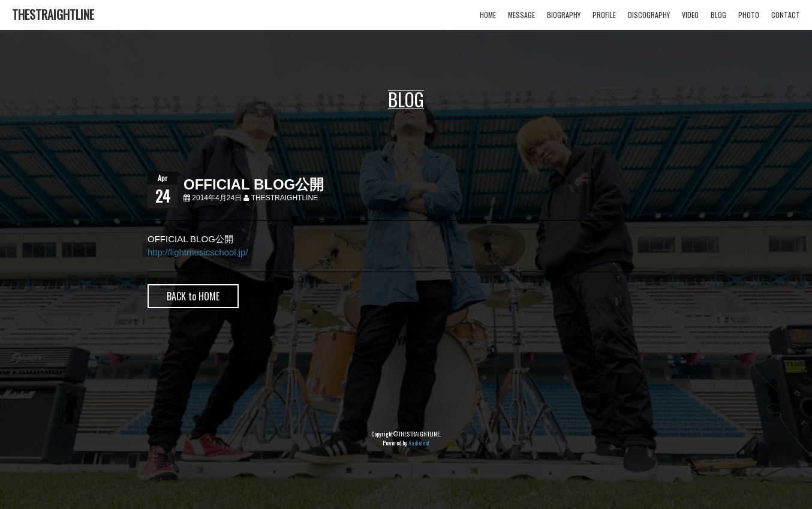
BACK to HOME (193, 296)
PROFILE (604, 15)
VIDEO (690, 15)
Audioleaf (419, 443)
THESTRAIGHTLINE (53, 14)
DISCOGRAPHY (649, 15)
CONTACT (786, 15)
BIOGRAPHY (564, 15)
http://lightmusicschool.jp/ (198, 252)
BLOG (718, 15)
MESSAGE (521, 15)
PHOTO (749, 15)
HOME (488, 15)
